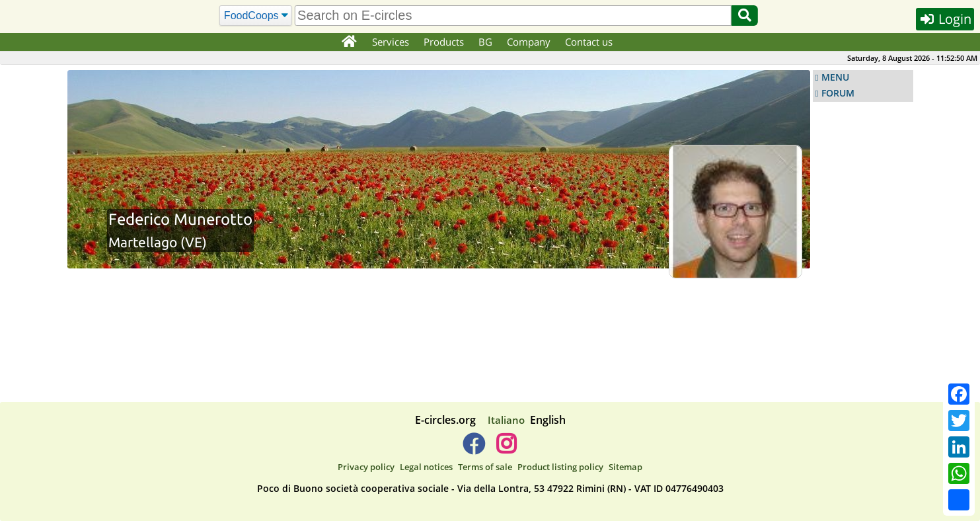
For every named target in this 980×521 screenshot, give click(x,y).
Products (444, 42)
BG (485, 42)
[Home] (349, 42)
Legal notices (426, 467)
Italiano (506, 420)
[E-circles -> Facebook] (473, 449)
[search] (513, 16)
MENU (835, 77)
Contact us (589, 42)
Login (945, 19)
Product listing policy (560, 467)
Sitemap (625, 467)
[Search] (255, 16)
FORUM (838, 93)
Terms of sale (485, 467)
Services (391, 42)
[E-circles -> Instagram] (507, 449)
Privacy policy (366, 467)
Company (529, 42)
